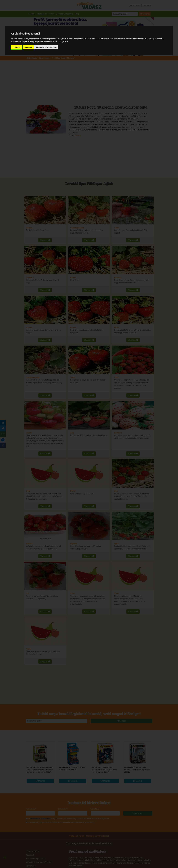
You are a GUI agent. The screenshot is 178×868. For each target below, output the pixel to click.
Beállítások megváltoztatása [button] (46, 47)
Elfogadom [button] (17, 47)
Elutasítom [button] (28, 47)
